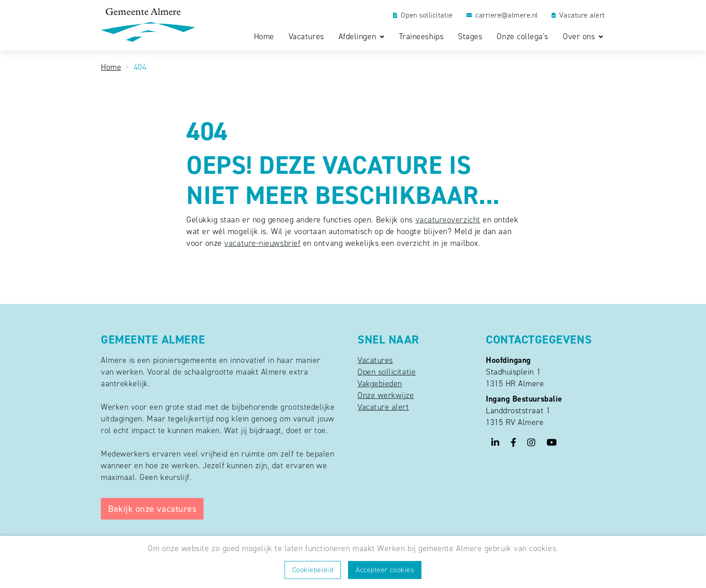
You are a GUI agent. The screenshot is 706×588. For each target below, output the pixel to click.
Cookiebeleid (313, 570)
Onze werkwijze (386, 395)
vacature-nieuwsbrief (262, 243)
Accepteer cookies (385, 570)
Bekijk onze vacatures (152, 509)
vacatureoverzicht (448, 220)
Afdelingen (359, 37)
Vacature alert (578, 15)
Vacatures (306, 37)
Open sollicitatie (423, 15)
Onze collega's (523, 37)
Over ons (580, 37)
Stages (470, 37)
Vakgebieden (380, 384)
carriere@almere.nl (502, 15)
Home (264, 37)
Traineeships (421, 37)
